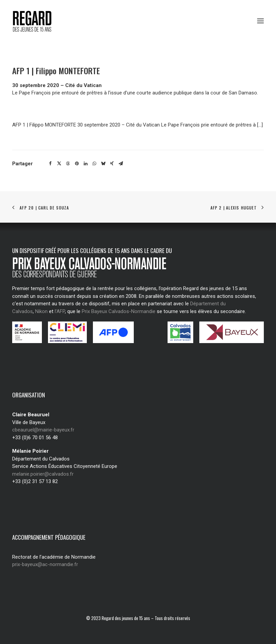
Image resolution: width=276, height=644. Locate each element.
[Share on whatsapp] (94, 164)
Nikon (41, 311)
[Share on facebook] (50, 164)
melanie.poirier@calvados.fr (43, 474)
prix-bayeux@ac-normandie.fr (45, 564)
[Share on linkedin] (85, 164)
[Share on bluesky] (103, 164)
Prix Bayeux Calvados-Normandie (119, 311)
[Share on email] (121, 164)
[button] (260, 21)
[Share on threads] (68, 164)
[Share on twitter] (59, 164)
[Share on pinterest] (77, 164)
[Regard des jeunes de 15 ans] (39, 21)
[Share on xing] (112, 164)
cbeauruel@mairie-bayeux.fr (43, 430)
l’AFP (60, 311)
